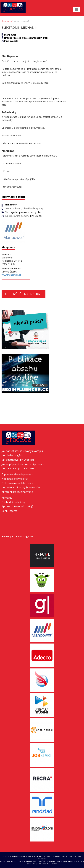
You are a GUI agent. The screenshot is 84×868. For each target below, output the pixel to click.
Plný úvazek (11, 41)
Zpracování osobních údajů (17, 506)
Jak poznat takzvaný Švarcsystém (21, 487)
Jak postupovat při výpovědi (18, 460)
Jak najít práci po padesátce (18, 468)
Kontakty (7, 498)
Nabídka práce (7, 21)
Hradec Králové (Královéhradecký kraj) (26, 38)
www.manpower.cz (11, 275)
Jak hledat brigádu (12, 455)
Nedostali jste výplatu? (15, 479)
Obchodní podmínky (13, 502)
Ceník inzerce (9, 511)
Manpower (10, 35)
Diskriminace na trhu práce (17, 483)
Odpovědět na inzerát (24, 294)
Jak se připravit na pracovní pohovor (23, 464)
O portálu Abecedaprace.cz (17, 474)
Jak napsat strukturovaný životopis (22, 451)
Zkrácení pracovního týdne (17, 492)
